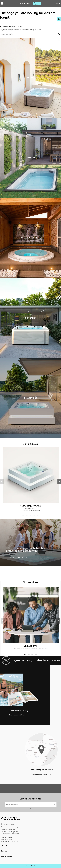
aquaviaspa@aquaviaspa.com (13, 827)
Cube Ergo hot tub (31, 506)
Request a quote (37, 4)
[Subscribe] (54, 804)
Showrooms (31, 646)
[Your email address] (29, 804)
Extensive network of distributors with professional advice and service (31, 649)
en (58, 4)
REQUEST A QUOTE (30, 866)
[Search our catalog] (59, 34)
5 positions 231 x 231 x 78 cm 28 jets (31, 510)
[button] (22, 516)
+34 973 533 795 (8, 824)
